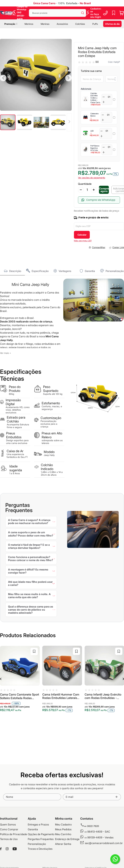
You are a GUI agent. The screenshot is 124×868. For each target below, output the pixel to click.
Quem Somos (8, 824)
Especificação (40, 271)
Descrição (15, 271)
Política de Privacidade (13, 834)
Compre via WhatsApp (101, 200)
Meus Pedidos (63, 829)
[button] (3, 78)
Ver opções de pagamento (92, 178)
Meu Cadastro (63, 824)
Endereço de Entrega (67, 839)
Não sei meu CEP (83, 241)
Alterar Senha (63, 844)
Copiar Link (118, 247)
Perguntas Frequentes (41, 839)
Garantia (90, 271)
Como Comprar (9, 829)
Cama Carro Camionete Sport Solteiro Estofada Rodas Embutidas (20, 697)
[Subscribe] (116, 797)
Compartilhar (99, 247)
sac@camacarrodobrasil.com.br (104, 843)
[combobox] (57, 13)
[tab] (12, 271)
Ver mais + (5, 353)
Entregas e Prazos (38, 824)
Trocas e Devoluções (40, 849)
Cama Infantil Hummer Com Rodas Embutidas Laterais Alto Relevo (61, 697)
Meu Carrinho (63, 834)
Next (120, 679)
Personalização (115, 271)
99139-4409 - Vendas (99, 837)
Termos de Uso (9, 839)
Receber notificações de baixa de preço (97, 211)
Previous (4, 679)
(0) (97, 62)
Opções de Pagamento (41, 834)
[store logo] (6, 13)
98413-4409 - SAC (97, 832)
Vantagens (65, 271)
